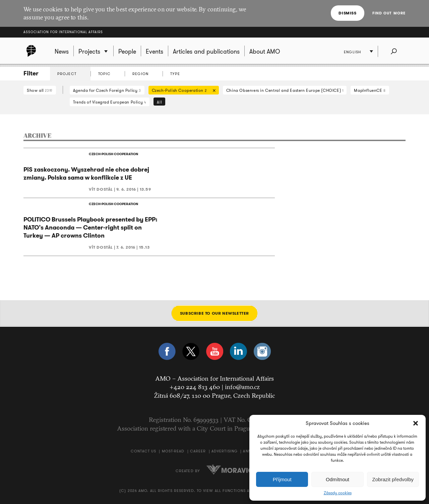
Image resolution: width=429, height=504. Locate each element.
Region (140, 74)
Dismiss (347, 13)
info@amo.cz (242, 387)
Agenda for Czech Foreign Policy (107, 90)
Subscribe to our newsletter (214, 313)
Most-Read (173, 451)
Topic (105, 74)
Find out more (389, 13)
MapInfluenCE (370, 90)
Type (175, 74)
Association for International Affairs (63, 32)
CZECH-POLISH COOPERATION (113, 154)
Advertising (225, 451)
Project (67, 74)
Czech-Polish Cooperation (182, 91)
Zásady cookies (338, 493)
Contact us (143, 451)
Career (198, 451)
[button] (416, 423)
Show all (40, 90)
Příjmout (282, 479)
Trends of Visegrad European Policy (110, 102)
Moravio (230, 469)
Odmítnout (338, 479)
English (352, 52)
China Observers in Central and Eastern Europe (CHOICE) (285, 90)
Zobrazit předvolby (393, 479)
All (159, 102)
